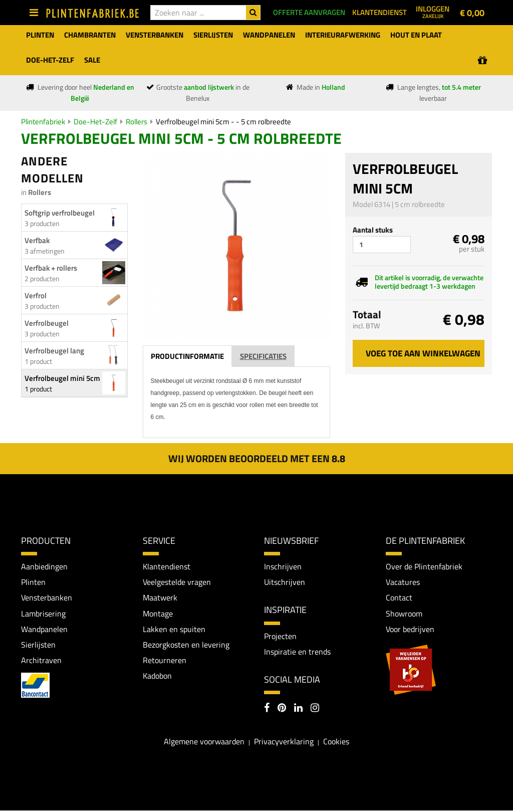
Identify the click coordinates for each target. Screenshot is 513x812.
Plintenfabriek (43, 122)
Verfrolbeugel (47, 323)
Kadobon (157, 677)
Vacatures (403, 582)
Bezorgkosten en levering (186, 646)
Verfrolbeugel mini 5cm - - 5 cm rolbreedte (223, 122)
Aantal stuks (373, 230)
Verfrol (36, 295)
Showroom (404, 614)
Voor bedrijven (410, 630)
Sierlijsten (38, 646)
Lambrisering (43, 614)
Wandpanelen (44, 630)
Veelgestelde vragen (177, 582)
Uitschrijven (285, 582)
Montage (158, 614)
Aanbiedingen (44, 566)
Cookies (336, 743)
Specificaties (263, 356)
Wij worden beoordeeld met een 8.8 (257, 458)
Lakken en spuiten (174, 630)
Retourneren (165, 662)
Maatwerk (160, 598)
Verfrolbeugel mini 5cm (62, 378)
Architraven (41, 662)
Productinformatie (187, 356)
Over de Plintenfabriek (424, 566)
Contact (399, 598)
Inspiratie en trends (297, 652)
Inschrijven (283, 566)
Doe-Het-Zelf (95, 122)
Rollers (137, 122)
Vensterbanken (47, 598)
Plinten (33, 582)
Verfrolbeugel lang (54, 351)
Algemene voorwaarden (204, 743)
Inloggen (433, 12)
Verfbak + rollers (51, 268)
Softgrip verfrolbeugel (60, 213)
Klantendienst (167, 566)
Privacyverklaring (284, 743)
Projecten (280, 637)
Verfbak (37, 240)
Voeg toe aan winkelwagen (423, 353)
